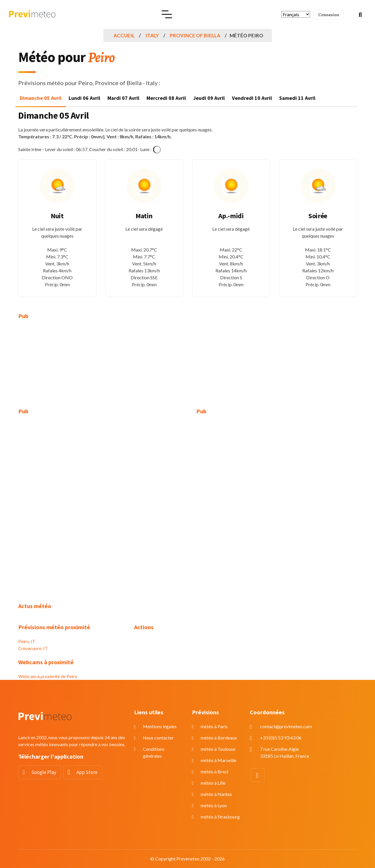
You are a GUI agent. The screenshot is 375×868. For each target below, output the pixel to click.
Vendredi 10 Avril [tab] (252, 98)
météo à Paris (214, 726)
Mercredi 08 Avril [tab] (166, 98)
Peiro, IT (27, 641)
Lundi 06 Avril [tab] (84, 98)
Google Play (44, 772)
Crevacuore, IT (33, 648)
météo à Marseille (218, 760)
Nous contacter (158, 738)
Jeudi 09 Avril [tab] (209, 98)
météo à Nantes (216, 794)
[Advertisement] (72, 367)
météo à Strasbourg (220, 817)
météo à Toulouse (218, 749)
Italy (152, 35)
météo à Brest (215, 771)
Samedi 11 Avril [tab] (297, 98)
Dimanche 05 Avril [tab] (41, 98)
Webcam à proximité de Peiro (48, 676)
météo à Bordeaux (219, 738)
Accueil (124, 35)
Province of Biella (195, 35)
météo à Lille (213, 783)
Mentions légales (160, 726)
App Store (87, 772)
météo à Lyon (214, 805)
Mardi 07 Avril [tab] (123, 98)
